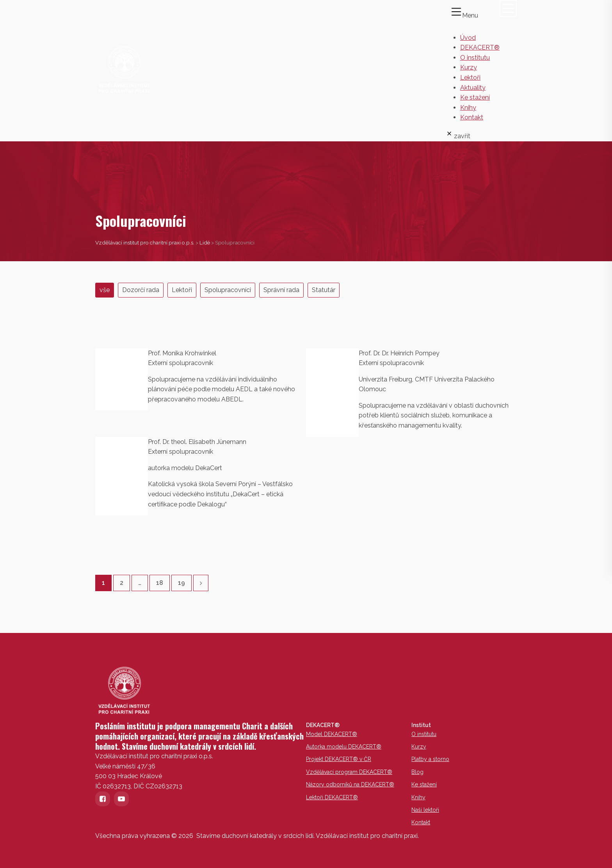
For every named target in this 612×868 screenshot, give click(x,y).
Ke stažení (475, 97)
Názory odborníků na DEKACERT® (350, 784)
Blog (417, 772)
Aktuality (473, 88)
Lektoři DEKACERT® (332, 797)
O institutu (475, 58)
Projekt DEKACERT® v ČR (339, 759)
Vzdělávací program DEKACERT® (349, 772)
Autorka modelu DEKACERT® (344, 747)
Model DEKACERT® (332, 734)
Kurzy (469, 67)
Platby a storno (430, 759)
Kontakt (472, 117)
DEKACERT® (480, 47)
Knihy (468, 108)
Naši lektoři (425, 810)
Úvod (468, 38)
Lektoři (470, 78)
